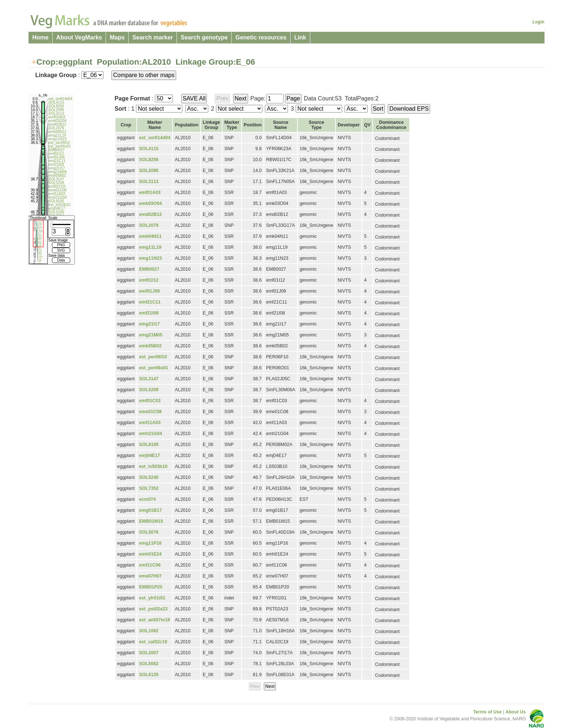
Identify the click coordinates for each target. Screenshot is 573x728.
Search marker (153, 37)
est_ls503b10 (153, 466)
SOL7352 (149, 488)
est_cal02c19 (153, 642)
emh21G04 (150, 434)
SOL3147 (149, 379)
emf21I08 (149, 313)
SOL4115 (149, 149)
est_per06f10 (153, 357)
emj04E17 (149, 456)
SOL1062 (149, 631)
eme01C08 (150, 412)
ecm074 (147, 499)
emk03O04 (150, 203)
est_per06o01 (153, 368)
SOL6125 (149, 675)
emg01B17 (150, 510)
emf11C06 (150, 565)
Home (40, 37)
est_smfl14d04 (155, 138)
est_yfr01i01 (152, 598)
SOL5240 (149, 477)
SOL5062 (149, 664)
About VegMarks (79, 37)
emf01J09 (149, 291)
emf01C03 (150, 401)
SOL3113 (149, 182)
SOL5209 (149, 390)
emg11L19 (150, 247)
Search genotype (204, 37)
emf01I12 (149, 280)
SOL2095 (149, 171)
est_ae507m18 (154, 620)
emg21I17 (149, 324)
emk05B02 (150, 346)
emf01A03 (150, 193)
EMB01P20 (151, 587)
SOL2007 (149, 653)
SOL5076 (149, 532)
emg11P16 (150, 543)
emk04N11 (150, 236)
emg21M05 (151, 335)
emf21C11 (150, 302)
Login (538, 22)
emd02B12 (150, 214)
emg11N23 (150, 258)
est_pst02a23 (153, 609)
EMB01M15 (151, 521)
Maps (117, 37)
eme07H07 (150, 576)
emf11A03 (150, 423)
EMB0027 (149, 269)
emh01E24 (150, 554)
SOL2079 (149, 225)
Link (300, 37)
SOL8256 (149, 160)
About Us (515, 712)
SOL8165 (149, 445)
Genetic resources (261, 37)
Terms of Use (487, 712)
